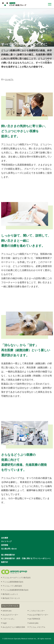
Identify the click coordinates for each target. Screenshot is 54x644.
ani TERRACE (35, 619)
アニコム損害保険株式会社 (13, 582)
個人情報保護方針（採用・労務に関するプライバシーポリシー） (26, 558)
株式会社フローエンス (11, 598)
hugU (5, 623)
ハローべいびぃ (9, 619)
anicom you (7, 611)
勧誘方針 (5, 562)
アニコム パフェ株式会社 (12, 586)
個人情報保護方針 (8, 555)
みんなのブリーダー (10, 615)
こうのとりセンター (37, 611)
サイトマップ (6, 541)
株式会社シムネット (10, 594)
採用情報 (5, 545)
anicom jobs (34, 623)
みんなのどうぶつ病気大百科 (14, 627)
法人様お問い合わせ (9, 549)
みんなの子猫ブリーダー (39, 615)
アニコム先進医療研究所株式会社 (16, 590)
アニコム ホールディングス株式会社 (17, 578)
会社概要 (5, 538)
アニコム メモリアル (37, 627)
